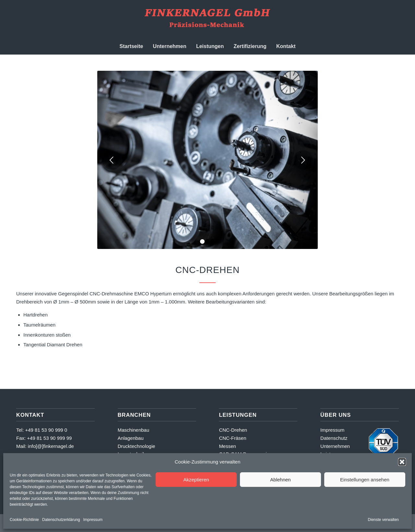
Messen (227, 446)
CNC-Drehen (233, 430)
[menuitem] (131, 46)
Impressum (93, 520)
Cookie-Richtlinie (24, 520)
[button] (402, 462)
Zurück (112, 160)
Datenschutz (334, 438)
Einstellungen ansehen (365, 480)
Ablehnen (280, 480)
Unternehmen (335, 446)
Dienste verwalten (383, 520)
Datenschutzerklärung (61, 520)
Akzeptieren (196, 480)
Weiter (303, 160)
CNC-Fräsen (232, 438)
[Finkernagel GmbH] (207, 19)
